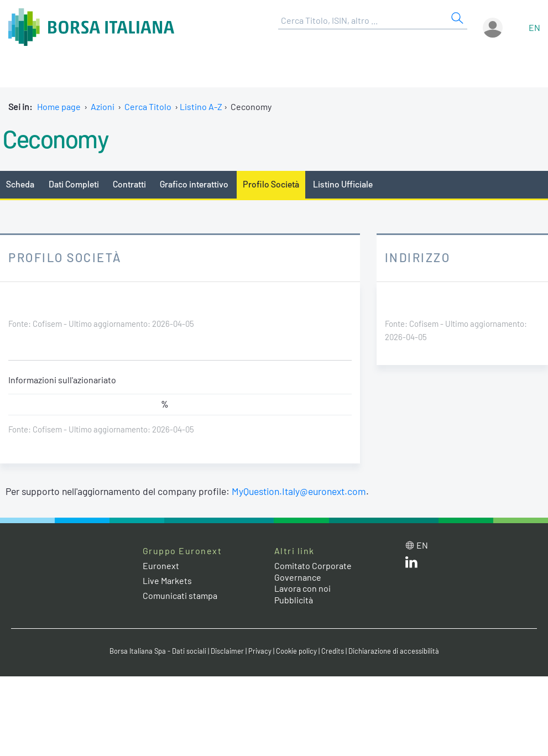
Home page (59, 106)
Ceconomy (56, 138)
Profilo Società (271, 184)
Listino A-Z (201, 106)
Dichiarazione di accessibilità (394, 651)
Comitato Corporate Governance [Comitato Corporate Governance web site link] (313, 571)
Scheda (20, 184)
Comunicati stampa (180, 595)
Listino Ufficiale (343, 184)
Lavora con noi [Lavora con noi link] (302, 588)
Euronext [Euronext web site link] (161, 565)
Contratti (129, 184)
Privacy (260, 651)
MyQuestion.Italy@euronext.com (299, 491)
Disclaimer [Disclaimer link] (227, 651)
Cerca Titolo (148, 106)
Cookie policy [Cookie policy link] (296, 651)
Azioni (103, 106)
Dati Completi (74, 184)
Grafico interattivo (194, 184)
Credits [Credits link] (333, 651)
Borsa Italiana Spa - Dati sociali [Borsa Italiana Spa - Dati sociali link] (158, 651)
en (534, 27)
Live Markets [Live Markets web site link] (167, 580)
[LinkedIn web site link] (411, 564)
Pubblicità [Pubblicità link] (294, 600)
